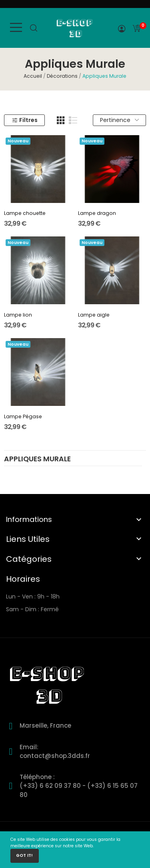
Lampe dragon (97, 213)
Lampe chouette (25, 213)
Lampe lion (18, 315)
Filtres (25, 120)
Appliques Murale (37, 460)
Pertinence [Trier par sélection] (119, 120)
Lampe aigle (94, 315)
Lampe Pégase (23, 416)
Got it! (24, 855)
